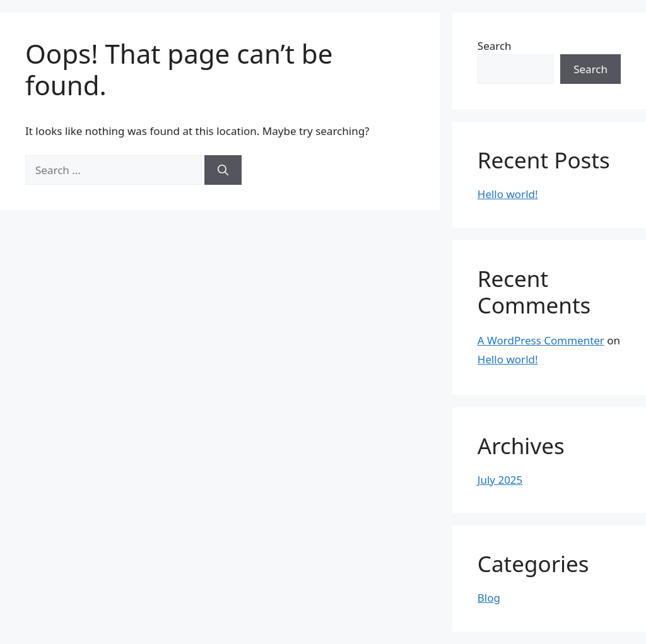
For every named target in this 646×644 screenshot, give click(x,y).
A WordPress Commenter (541, 340)
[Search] (223, 170)
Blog (489, 598)
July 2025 (500, 480)
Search (495, 46)
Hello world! (508, 194)
